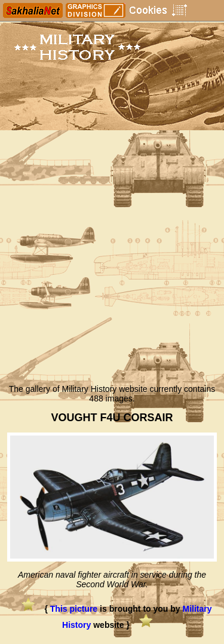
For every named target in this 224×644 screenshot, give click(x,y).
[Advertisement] (112, 260)
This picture (74, 609)
